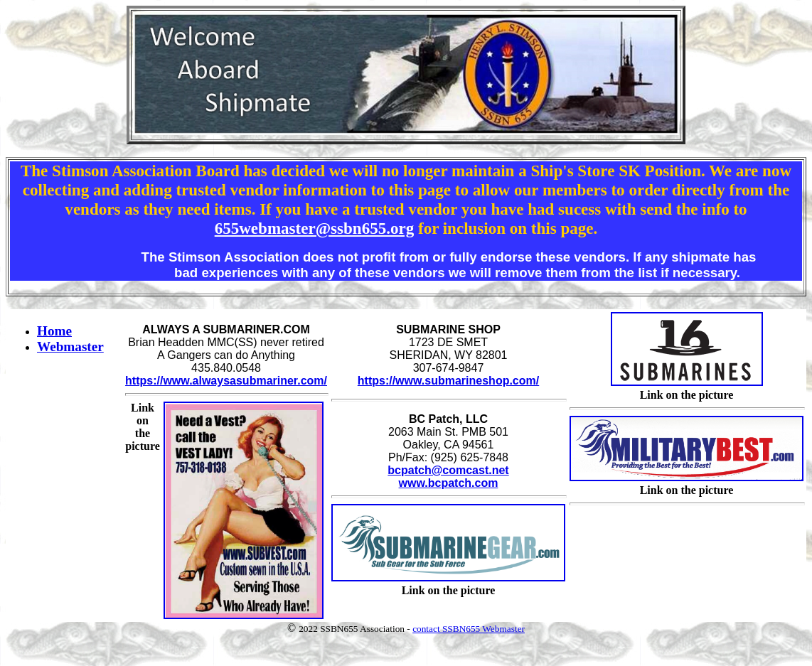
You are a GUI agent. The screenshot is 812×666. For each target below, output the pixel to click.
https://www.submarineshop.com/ (448, 381)
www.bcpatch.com (449, 483)
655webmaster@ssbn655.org (315, 228)
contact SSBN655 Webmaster (469, 629)
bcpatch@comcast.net (448, 470)
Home (54, 331)
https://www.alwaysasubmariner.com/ (226, 381)
